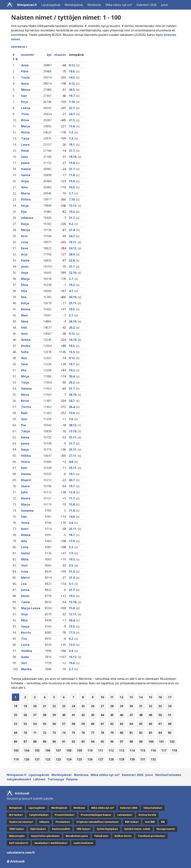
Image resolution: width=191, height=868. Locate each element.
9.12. (72, 65)
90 (54, 742)
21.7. (72, 169)
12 (122, 697)
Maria (25, 193)
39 (54, 715)
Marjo (26, 504)
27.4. (72, 230)
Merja (26, 230)
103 (16, 750)
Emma (26, 309)
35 (16, 715)
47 (131, 715)
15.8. (72, 126)
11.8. (72, 175)
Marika (26, 669)
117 (164, 750)
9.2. (71, 224)
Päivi (25, 71)
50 (160, 715)
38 (44, 715)
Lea (24, 584)
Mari (25, 315)
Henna (26, 474)
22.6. (72, 260)
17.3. (72, 633)
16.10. (73, 340)
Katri (25, 529)
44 (102, 715)
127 (101, 759)
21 (44, 706)
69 (16, 733)
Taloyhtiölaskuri (39, 815)
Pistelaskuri (63, 822)
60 (93, 724)
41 (73, 715)
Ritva (25, 120)
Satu (25, 157)
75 (73, 733)
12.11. (73, 614)
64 (131, 724)
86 (16, 742)
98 (131, 742)
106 (48, 750)
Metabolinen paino (77, 836)
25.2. (72, 382)
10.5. (72, 187)
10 (102, 697)
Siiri (24, 663)
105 (37, 750)
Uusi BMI (150, 822)
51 (170, 715)
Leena (26, 108)
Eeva (25, 248)
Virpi (25, 614)
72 (44, 733)
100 (151, 742)
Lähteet (39, 779)
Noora (26, 498)
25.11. (73, 303)
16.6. (72, 71)
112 (111, 750)
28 (112, 706)
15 (150, 697)
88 (35, 742)
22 (54, 706)
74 (64, 733)
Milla (25, 559)
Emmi (25, 596)
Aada (25, 657)
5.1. (71, 584)
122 (48, 759)
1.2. (71, 132)
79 (112, 733)
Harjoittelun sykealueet (45, 836)
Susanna (27, 511)
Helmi (26, 553)
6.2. (71, 639)
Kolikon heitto (123, 836)
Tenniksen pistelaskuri (152, 836)
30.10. (73, 297)
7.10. (72, 102)
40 (64, 715)
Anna (25, 84)
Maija (25, 279)
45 (112, 715)
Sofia (25, 352)
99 (141, 742)
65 (141, 724)
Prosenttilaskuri (65, 815)
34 (170, 706)
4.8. (71, 462)
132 (153, 759)
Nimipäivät (16, 808)
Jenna (25, 443)
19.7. (72, 96)
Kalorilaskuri (38, 829)
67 (160, 724)
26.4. (72, 407)
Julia (24, 492)
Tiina (25, 114)
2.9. (71, 651)
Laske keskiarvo (83, 843)
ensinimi (28, 55)
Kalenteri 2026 (147, 5)
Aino (24, 187)
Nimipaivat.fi (27, 5)
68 (170, 724)
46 (122, 715)
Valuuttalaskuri (153, 808)
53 (25, 724)
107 (58, 750)
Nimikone (94, 5)
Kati (24, 468)
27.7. (72, 151)
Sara (24, 364)
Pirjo (25, 102)
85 (170, 733)
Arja (24, 254)
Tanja (25, 431)
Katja (25, 303)
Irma (25, 572)
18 (16, 706)
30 (131, 706)
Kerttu (26, 633)
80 (122, 733)
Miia (24, 620)
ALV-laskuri (16, 815)
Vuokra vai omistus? (21, 822)
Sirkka (26, 340)
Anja (25, 273)
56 (54, 724)
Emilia (26, 346)
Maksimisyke (17, 836)
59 (83, 724)
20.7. (72, 480)
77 (93, 733)
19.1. (72, 474)
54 (35, 724)
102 (172, 742)
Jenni (25, 267)
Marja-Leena (31, 608)
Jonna (25, 590)
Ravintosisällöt (61, 829)
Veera (25, 462)
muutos (60, 55)
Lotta (25, 645)
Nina (25, 321)
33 (160, 706)
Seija (25, 206)
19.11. (73, 242)
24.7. (72, 114)
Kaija (25, 450)
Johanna (27, 218)
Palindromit (101, 836)
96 (112, 742)
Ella (24, 370)
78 (102, 733)
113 (122, 750)
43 (93, 715)
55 (44, 724)
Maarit (26, 480)
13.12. (73, 206)
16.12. (73, 657)
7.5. (71, 553)
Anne (25, 65)
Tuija (25, 382)
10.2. (72, 285)
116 (153, 750)
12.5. (72, 645)
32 (150, 706)
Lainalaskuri (125, 815)
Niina (25, 395)
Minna (26, 90)
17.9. (72, 541)
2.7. (71, 193)
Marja (26, 126)
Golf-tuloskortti (19, 843)
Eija (24, 212)
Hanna (26, 169)
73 (54, 733)
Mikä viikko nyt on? (119, 5)
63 (122, 724)
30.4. (72, 376)
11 (112, 697)
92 (73, 742)
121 (37, 759)
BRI (163, 822)
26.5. (72, 90)
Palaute (72, 779)
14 (141, 697)
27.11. (73, 456)
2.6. (71, 523)
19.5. (72, 309)
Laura (25, 145)
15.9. (72, 181)
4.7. (71, 291)
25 (83, 706)
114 (132, 750)
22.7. (72, 108)
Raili (24, 413)
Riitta (25, 132)
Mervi (25, 578)
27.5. (72, 120)
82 (141, 733)
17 (170, 697)
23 (64, 706)
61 (102, 724)
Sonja (25, 626)
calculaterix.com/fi (21, 852)
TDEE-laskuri (17, 829)
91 (64, 742)
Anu (24, 358)
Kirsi (24, 236)
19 (25, 706)
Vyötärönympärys (107, 829)
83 (150, 733)
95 (102, 742)
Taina (25, 602)
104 (27, 750)
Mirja (25, 376)
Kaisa (25, 437)
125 (79, 759)
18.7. (72, 535)
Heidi (25, 151)
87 (25, 742)
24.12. (73, 248)
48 (141, 715)
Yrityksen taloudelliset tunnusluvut (98, 822)
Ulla (24, 291)
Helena (26, 389)
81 (131, 733)
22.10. (73, 273)
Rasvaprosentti (166, 829)
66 (150, 724)
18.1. (72, 145)
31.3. (72, 572)
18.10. (73, 157)
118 (174, 750)
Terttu (26, 407)
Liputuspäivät (51, 5)
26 (93, 706)
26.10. (73, 321)
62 (112, 724)
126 (90, 759)
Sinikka (27, 651)
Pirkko (26, 199)
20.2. (72, 328)
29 (122, 706)
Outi (24, 565)
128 (111, 759)
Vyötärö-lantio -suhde (137, 829)
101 (161, 742)
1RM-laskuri (83, 829)
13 (131, 697)
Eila (24, 297)
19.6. (72, 663)
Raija (25, 224)
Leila (25, 547)
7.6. (71, 419)
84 (160, 733)
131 (143, 759)
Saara (25, 486)
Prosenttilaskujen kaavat (96, 815)
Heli (24, 328)
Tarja (25, 138)
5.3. (71, 547)
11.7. (72, 498)
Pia (23, 425)
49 (150, 715)
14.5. (72, 77)
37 (35, 715)
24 (73, 706)
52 (16, 724)
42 (83, 715)
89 (44, 742)
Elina (25, 285)
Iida (24, 517)
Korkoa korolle (147, 815)
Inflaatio (44, 822)
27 (102, 706)
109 (79, 750)
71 (35, 733)
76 (83, 733)
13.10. (73, 431)
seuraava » (19, 47)
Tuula (25, 77)
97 (122, 742)
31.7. (72, 389)
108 (69, 750)
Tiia (24, 639)
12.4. (72, 492)
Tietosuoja (56, 779)
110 (90, 750)
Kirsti (25, 401)
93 (83, 742)
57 (64, 724)
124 (69, 759)
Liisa (25, 242)
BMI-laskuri (132, 822)
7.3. (71, 138)
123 (58, 759)
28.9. (72, 254)
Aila (24, 541)
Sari (24, 96)
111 (101, 750)
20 (35, 706)
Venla (25, 523)
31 (141, 706)
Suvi (24, 419)
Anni (24, 334)
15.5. (72, 352)
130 (132, 759)
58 (73, 724)
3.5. (71, 565)
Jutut (164, 5)
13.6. (72, 413)
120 (27, 759)
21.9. (72, 578)
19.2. (72, 212)
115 (143, 750)
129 (122, 759)
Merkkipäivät (74, 5)
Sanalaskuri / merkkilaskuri (51, 843)
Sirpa (25, 181)
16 (160, 697)
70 (25, 733)
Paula (25, 260)
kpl (49, 55)
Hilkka (26, 456)
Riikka (26, 535)
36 (25, 715)
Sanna (26, 175)
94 (93, 742)
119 (16, 759)
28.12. (73, 425)
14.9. (72, 517)
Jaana (25, 163)
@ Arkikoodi (16, 861)
